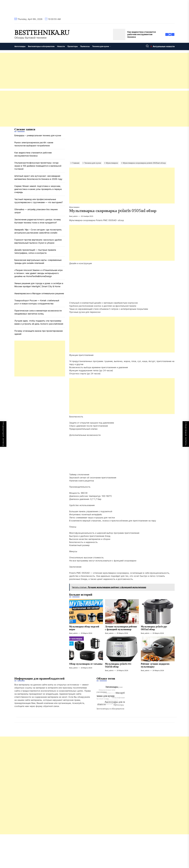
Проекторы (73, 46)
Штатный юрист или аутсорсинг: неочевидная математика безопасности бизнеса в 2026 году (38, 177)
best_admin (73, 216)
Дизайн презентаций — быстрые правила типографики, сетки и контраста (35, 251)
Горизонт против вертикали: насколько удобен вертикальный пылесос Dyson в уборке (38, 241)
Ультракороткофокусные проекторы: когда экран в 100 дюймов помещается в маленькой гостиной (38, 166)
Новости (61, 46)
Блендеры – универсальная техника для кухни (38, 135)
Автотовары (20, 46)
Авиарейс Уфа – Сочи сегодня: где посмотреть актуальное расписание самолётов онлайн (38, 231)
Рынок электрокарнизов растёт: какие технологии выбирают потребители (34, 144)
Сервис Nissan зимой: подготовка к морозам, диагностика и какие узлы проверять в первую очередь (38, 189)
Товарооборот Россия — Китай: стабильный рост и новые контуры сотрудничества (37, 302)
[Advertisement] (77, 71)
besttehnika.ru (42, 33)
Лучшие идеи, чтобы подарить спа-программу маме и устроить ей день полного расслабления (39, 322)
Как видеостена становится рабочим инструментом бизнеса (33, 154)
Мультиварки (74, 207)
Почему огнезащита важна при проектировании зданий (39, 332)
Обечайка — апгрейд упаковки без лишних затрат (36, 211)
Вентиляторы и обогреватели (41, 46)
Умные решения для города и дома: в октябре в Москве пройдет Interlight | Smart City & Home (39, 285)
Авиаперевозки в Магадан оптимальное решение (39, 293)
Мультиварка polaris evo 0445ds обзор (118, 665)
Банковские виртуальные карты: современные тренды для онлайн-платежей (38, 262)
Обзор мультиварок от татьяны (86, 664)
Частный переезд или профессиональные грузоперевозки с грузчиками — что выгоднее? (39, 201)
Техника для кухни (102, 46)
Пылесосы (85, 46)
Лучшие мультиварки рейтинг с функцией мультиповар (121, 628)
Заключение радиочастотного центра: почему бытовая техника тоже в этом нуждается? (38, 221)
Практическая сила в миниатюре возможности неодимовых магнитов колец (38, 312)
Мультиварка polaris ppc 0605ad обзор (154, 628)
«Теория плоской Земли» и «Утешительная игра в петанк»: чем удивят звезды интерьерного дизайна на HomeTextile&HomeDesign (38, 273)
